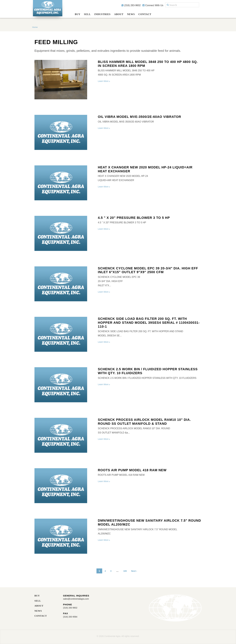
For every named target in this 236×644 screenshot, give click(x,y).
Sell (87, 14)
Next (136, 571)
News (131, 14)
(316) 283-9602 (131, 5)
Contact (145, 14)
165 (125, 571)
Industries (102, 14)
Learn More (105, 81)
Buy (78, 14)
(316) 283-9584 (71, 617)
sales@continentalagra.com (78, 599)
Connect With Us (153, 5)
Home (35, 27)
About (119, 14)
